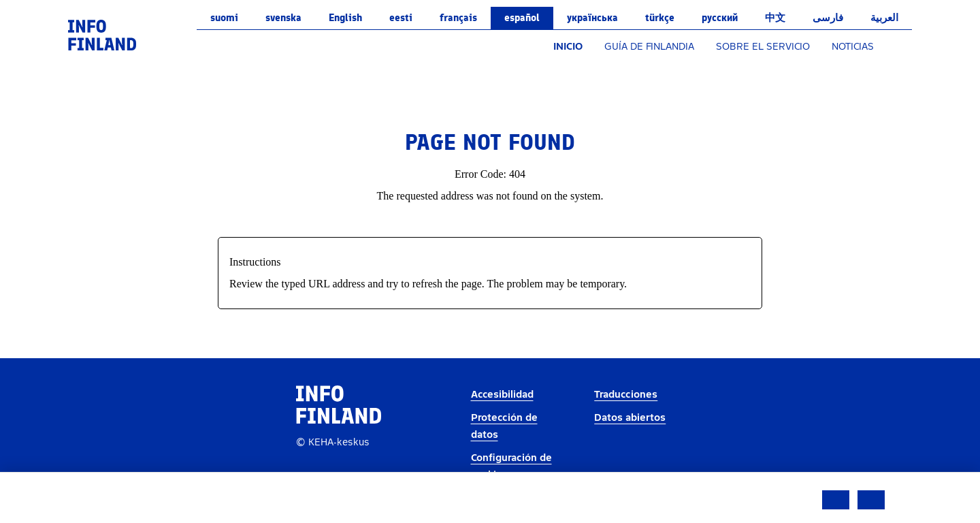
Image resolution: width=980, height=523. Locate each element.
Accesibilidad (502, 395)
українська (592, 18)
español (522, 18)
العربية (884, 18)
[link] (102, 34)
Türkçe (660, 18)
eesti (401, 18)
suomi (224, 18)
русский (720, 18)
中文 (775, 18)
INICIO (568, 47)
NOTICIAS (853, 47)
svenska (283, 18)
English (345, 18)
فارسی (828, 18)
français (458, 18)
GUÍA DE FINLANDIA (649, 47)
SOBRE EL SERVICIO (763, 47)
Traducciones (626, 395)
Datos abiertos (630, 418)
